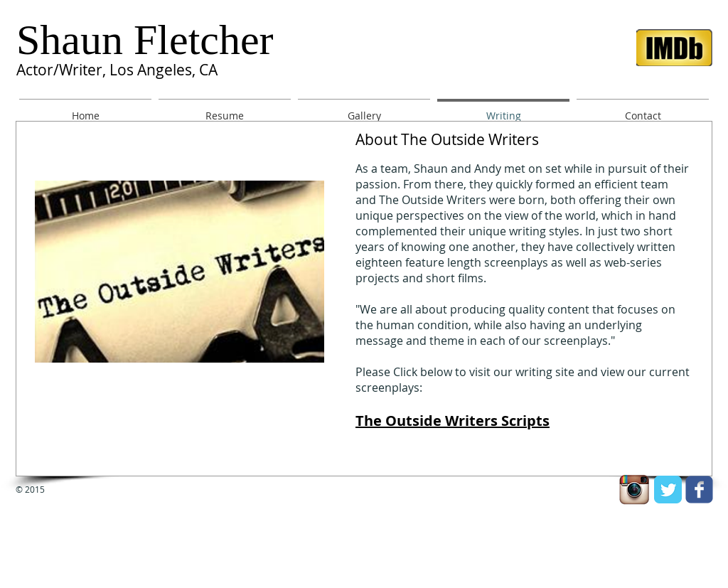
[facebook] (699, 490)
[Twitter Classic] (668, 490)
